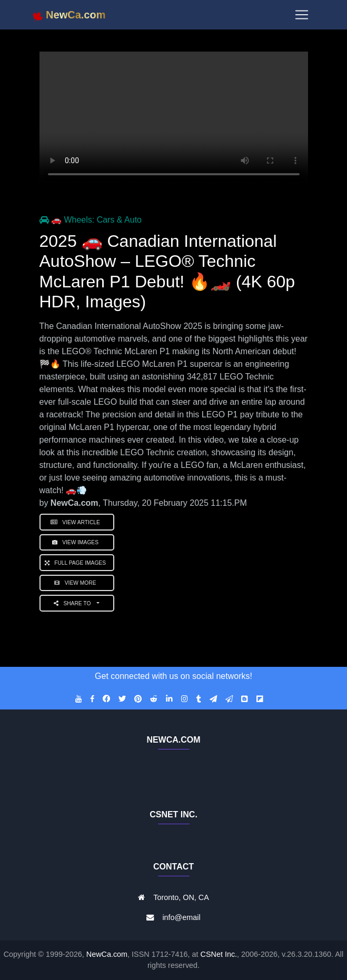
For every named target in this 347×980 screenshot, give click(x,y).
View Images (77, 542)
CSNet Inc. (219, 954)
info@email (181, 917)
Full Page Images (77, 563)
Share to (75, 603)
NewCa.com (107, 954)
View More (77, 583)
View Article (77, 522)
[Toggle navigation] (302, 17)
